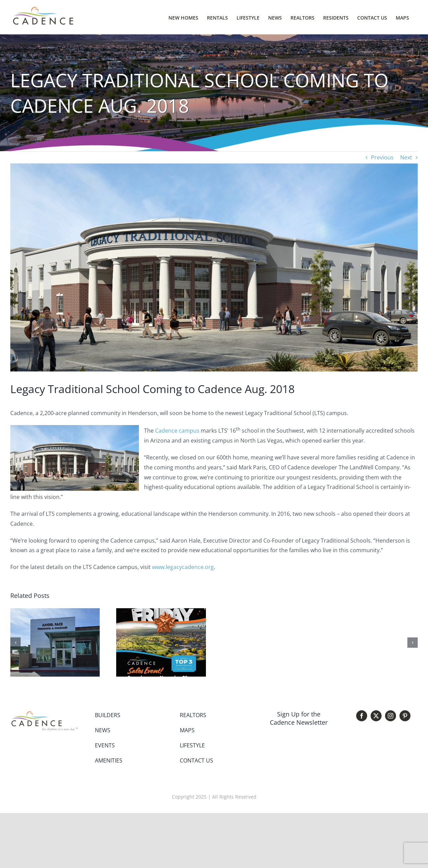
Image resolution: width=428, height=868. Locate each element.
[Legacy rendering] (214, 268)
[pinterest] (405, 716)
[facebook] (362, 716)
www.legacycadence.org (183, 567)
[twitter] (376, 716)
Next (406, 157)
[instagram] (391, 716)
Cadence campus (177, 431)
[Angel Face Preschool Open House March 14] (55, 612)
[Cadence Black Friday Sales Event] (161, 612)
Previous (382, 157)
